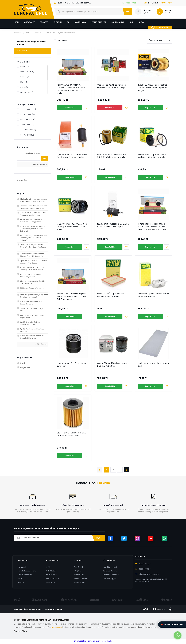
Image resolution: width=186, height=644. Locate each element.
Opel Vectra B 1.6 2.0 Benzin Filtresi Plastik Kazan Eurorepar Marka (72, 156)
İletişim (21, 584)
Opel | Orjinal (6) (27, 72)
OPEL (48, 568)
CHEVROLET (51, 572)
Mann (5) (24, 82)
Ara (45, 158)
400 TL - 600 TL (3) (28, 125)
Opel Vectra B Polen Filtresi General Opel (153, 365)
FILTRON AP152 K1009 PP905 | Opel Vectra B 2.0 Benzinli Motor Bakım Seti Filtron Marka (72, 296)
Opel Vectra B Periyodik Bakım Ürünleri (61, 33)
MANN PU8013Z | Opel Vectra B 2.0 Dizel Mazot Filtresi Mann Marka (152, 156)
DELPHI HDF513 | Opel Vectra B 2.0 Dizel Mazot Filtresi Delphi (71, 434)
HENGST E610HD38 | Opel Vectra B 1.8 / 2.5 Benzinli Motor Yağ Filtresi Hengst (152, 88)
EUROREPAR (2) (27, 92)
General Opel (22, 180)
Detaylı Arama (40, 165)
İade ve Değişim (109, 580)
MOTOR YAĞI (51, 576)
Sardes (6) (25, 77)
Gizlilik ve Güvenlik (110, 572)
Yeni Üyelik (79, 568)
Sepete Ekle (69, 108)
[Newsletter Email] (59, 539)
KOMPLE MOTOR (53, 580)
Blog (20, 580)
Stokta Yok (109, 108)
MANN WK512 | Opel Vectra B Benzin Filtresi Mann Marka (153, 295)
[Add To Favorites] (86, 108)
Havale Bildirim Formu (27, 572)
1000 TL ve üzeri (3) (28, 130)
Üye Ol (146, 13)
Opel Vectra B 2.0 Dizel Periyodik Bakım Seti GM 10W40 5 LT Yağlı (112, 86)
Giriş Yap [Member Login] (147, 10)
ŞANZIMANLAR (52, 584)
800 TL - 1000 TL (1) (28, 135)
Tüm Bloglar (41, 344)
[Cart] (163, 12)
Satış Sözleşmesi (110, 568)
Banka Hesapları (25, 576)
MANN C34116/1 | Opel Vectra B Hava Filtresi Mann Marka (111, 295)
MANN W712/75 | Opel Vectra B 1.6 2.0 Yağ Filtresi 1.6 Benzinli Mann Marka (72, 227)
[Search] (93, 12)
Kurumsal (22, 568)
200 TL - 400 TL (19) (28, 109)
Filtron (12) (25, 67)
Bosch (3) (24, 87)
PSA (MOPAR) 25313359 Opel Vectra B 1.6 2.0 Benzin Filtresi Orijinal (113, 225)
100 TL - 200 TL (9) (28, 114)
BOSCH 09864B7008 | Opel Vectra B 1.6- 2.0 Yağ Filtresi (113, 365)
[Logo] (30, 9)
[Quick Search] (28, 158)
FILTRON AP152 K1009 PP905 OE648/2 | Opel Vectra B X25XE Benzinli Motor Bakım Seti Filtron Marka (71, 89)
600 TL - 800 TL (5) (28, 120)
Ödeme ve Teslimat (111, 576)
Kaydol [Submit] (99, 539)
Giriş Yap (78, 572)
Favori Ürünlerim (81, 580)
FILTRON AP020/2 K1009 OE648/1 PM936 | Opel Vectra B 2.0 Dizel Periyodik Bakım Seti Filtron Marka (152, 227)
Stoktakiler (62, 40)
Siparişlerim (79, 576)
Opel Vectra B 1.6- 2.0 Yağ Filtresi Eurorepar (72, 365)
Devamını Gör (21, 632)
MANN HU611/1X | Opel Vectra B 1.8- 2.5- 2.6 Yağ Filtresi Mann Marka (112, 156)
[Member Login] (138, 12)
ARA (128, 11)
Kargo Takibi (80, 584)
